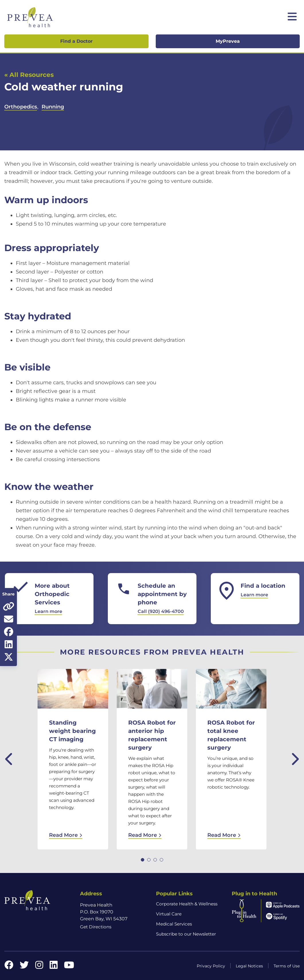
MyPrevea (228, 41)
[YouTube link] (69, 967)
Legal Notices (249, 966)
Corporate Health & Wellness (187, 904)
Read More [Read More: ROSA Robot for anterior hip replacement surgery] (145, 835)
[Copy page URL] (8, 606)
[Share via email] (8, 619)
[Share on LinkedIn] (8, 644)
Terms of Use (287, 966)
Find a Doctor (76, 41)
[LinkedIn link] (54, 967)
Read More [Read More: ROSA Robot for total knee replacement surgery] (224, 835)
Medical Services (174, 924)
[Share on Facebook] (8, 632)
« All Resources (29, 75)
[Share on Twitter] (8, 657)
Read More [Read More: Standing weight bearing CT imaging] (66, 835)
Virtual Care (169, 914)
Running (53, 107)
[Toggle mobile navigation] (292, 17)
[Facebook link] (9, 967)
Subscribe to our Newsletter (186, 934)
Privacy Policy (211, 966)
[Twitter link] (24, 967)
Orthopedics (21, 107)
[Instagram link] (39, 967)
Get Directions (96, 927)
